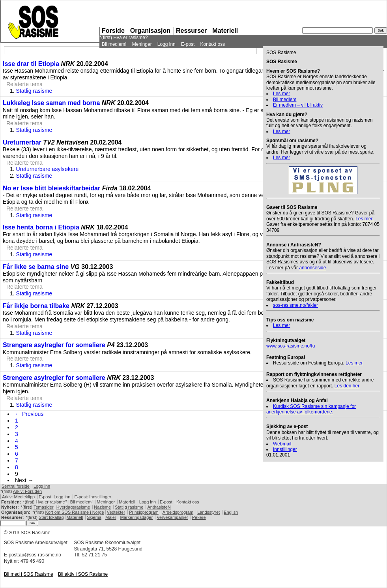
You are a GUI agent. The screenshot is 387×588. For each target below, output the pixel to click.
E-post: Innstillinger (93, 497)
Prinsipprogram (144, 512)
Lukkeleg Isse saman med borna (51, 103)
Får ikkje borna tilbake (36, 306)
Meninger (142, 44)
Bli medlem (285, 100)
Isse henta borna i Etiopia (41, 227)
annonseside (312, 268)
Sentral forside (16, 486)
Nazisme (102, 507)
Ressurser (191, 31)
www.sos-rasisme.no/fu (291, 346)
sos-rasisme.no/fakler (295, 305)
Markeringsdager (137, 517)
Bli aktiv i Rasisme (83, 574)
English (231, 512)
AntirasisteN (159, 507)
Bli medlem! (114, 44)
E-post (188, 44)
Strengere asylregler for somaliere (54, 345)
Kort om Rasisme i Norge (74, 512)
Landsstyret (208, 512)
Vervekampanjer (172, 517)
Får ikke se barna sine (37, 267)
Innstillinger (285, 449)
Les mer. (365, 219)
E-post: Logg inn (54, 497)
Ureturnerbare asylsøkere (48, 169)
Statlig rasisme (34, 91)
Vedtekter (116, 512)
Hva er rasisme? (130, 38)
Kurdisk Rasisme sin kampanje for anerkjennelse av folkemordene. (311, 409)
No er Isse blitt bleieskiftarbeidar (51, 188)
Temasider (44, 507)
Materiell (225, 31)
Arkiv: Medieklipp (18, 497)
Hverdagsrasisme (73, 507)
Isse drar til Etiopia (31, 64)
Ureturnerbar (22, 142)
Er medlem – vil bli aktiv (298, 105)
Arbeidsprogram (178, 512)
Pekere (199, 517)
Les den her (347, 386)
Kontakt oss (212, 44)
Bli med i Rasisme (29, 574)
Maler (111, 517)
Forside (113, 31)
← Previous (29, 414)
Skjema (94, 517)
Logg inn (166, 44)
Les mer (281, 94)
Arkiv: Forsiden (27, 491)
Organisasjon (150, 31)
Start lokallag (51, 517)
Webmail (282, 444)
